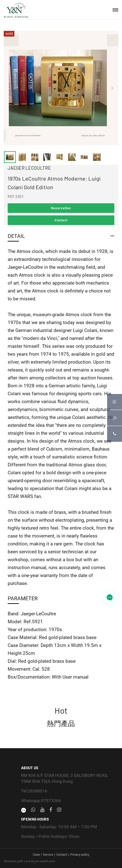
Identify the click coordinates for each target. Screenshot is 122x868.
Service (48, 855)
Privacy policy (80, 855)
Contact (61, 220)
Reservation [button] (61, 208)
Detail (16, 236)
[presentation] (10, 88)
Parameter (23, 598)
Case (36, 855)
